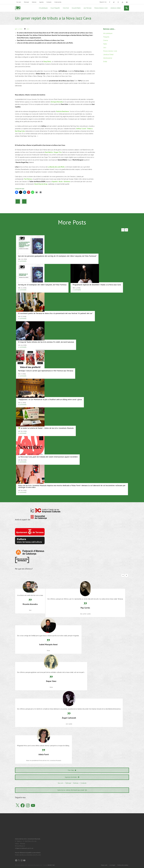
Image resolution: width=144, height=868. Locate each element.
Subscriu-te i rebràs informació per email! (72, 790)
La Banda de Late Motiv (56, 167)
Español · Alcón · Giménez (61, 182)
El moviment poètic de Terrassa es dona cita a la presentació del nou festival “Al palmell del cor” (55, 314)
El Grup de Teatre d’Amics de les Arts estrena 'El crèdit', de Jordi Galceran (46, 342)
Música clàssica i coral (110, 51)
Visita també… (58, 2)
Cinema (106, 41)
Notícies (34, 2)
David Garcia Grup (41, 184)
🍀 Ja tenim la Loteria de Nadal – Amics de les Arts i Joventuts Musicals (46, 428)
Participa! (26, 2)
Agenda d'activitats (72, 777)
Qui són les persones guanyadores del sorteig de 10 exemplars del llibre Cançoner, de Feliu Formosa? (57, 256)
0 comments (22, 261)
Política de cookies (123, 865)
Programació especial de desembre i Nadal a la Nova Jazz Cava (97, 285)
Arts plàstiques (108, 33)
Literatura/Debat (108, 55)
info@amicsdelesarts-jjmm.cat (24, 848)
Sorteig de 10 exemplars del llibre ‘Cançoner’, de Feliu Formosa (42, 285)
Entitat (105, 62)
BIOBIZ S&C (51, 865)
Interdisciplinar (108, 58)
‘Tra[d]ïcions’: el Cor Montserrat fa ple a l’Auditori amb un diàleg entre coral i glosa (50, 400)
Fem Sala (72, 770)
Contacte (49, 2)
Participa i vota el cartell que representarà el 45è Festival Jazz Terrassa (46, 371)
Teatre (105, 44)
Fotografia (106, 37)
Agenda (41, 2)
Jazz (28, 29)
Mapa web (104, 865)
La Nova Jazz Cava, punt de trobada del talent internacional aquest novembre (48, 457)
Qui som (19, 2)
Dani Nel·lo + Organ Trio (53, 152)
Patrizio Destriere (63, 112)
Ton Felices (28, 179)
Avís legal (112, 865)
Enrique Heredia (57, 102)
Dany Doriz (47, 62)
